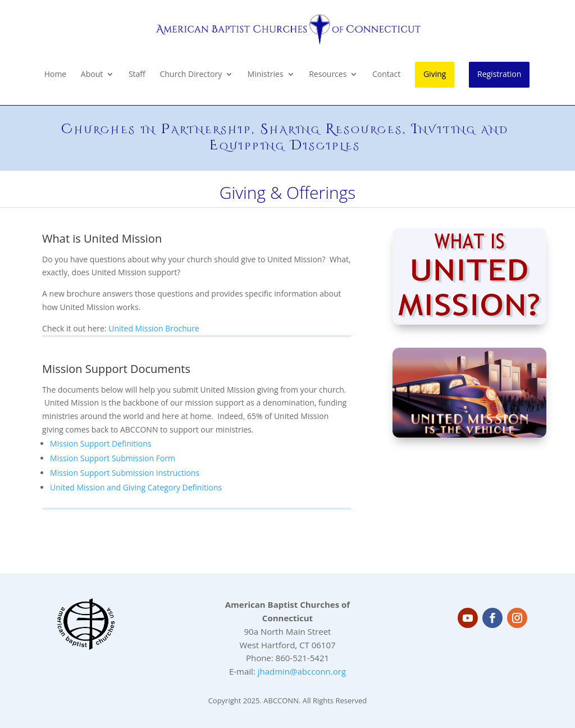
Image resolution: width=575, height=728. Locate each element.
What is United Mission (102, 238)
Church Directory (191, 75)
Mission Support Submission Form (113, 458)
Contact (386, 75)
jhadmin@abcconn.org (302, 671)
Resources (328, 75)
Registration (499, 74)
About (92, 75)
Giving (435, 74)
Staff (137, 75)
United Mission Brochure (154, 328)
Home (56, 75)
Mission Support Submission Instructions (125, 473)
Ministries (266, 75)
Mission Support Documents (116, 369)
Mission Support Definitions (101, 443)
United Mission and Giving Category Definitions (136, 487)
